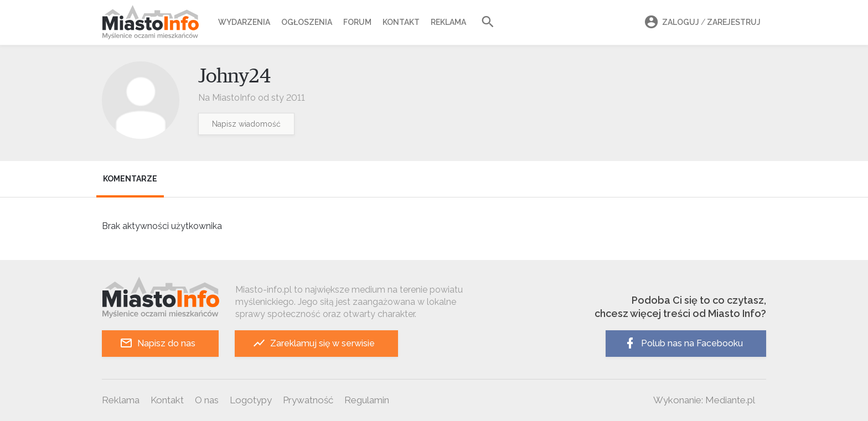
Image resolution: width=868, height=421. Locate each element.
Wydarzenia (244, 22)
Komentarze (130, 179)
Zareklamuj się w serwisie (314, 343)
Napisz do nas (157, 343)
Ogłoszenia (307, 22)
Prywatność (308, 400)
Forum (357, 22)
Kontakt (401, 22)
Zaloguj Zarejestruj (701, 22)
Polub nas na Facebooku (683, 343)
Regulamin (367, 400)
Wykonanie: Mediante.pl (704, 400)
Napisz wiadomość (246, 124)
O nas (207, 400)
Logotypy (251, 400)
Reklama (448, 22)
